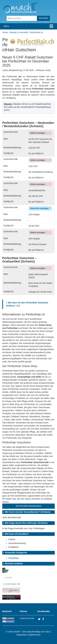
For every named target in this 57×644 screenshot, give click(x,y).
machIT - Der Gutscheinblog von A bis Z (32, 632)
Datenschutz (35, 635)
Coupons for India (27, 618)
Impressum (22, 635)
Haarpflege (14, 558)
